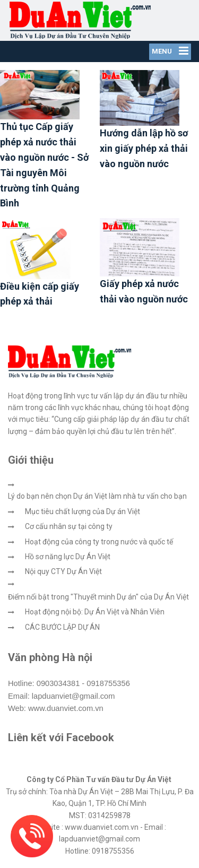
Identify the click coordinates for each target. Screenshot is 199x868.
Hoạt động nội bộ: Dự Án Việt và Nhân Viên (95, 612)
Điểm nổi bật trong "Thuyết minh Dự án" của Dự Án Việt (98, 597)
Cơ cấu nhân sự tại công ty (69, 526)
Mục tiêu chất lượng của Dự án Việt (83, 511)
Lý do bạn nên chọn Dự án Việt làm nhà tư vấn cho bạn (97, 496)
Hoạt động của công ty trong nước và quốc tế (99, 542)
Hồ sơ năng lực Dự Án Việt (68, 557)
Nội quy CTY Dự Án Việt (63, 571)
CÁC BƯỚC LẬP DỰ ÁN (62, 627)
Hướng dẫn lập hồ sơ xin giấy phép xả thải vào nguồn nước (144, 148)
